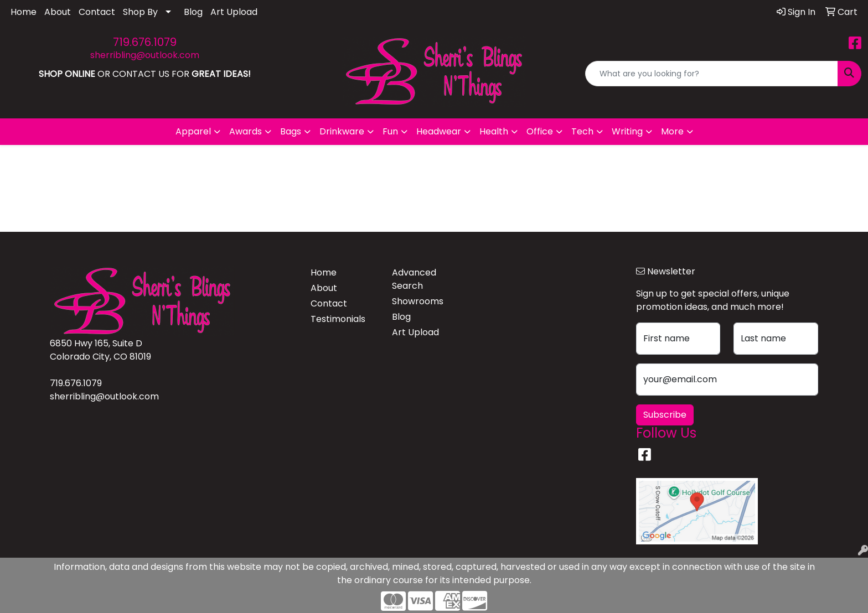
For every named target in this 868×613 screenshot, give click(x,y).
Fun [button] (390, 131)
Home (24, 12)
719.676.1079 (145, 42)
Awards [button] (246, 131)
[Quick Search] (712, 74)
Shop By (140, 12)
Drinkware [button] (342, 131)
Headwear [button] (439, 131)
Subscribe (665, 415)
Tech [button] (582, 131)
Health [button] (494, 131)
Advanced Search (414, 279)
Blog (193, 12)
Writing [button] (627, 131)
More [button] (672, 131)
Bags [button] (291, 131)
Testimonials (338, 319)
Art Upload (234, 12)
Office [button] (540, 131)
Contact (97, 12)
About (58, 12)
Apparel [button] (193, 131)
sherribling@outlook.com (145, 55)
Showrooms (418, 301)
